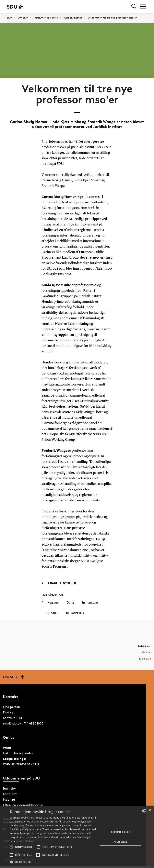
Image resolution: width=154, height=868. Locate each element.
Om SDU (23, 18)
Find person (12, 708)
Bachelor (9, 790)
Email (51, 614)
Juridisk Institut (73, 18)
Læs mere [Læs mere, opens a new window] (28, 841)
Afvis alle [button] (120, 842)
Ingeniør (9, 801)
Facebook (50, 603)
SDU (9, 18)
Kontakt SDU (12, 719)
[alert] (77, 837)
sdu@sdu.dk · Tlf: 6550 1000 (23, 725)
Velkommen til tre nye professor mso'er (112, 18)
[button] (12, 847)
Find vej (9, 714)
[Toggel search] (134, 6)
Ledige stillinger (15, 760)
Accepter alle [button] (120, 832)
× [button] (150, 810)
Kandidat (10, 796)
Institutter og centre (46, 18)
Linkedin (90, 603)
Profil (7, 749)
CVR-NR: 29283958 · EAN (21, 766)
